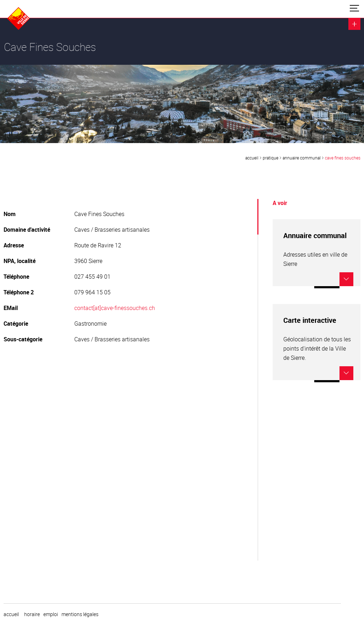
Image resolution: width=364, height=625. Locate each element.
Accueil (252, 158)
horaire (32, 614)
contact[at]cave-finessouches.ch (115, 308)
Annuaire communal (302, 158)
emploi (51, 614)
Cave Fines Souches (343, 158)
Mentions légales (80, 614)
